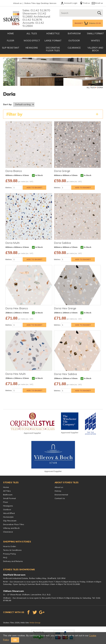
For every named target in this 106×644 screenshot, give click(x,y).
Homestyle (53, 33)
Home (6, 487)
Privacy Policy (9, 554)
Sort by (7, 104)
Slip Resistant (11, 48)
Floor (11, 41)
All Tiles (32, 33)
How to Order (10, 546)
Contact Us (60, 498)
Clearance (74, 48)
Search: (60, 10)
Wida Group (35, 623)
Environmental (61, 495)
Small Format (95, 33)
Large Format (53, 41)
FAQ (5, 557)
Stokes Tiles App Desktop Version (40, 3)
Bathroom (74, 33)
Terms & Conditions (12, 550)
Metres (9, 187)
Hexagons (32, 48)
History (58, 491)
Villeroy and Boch (95, 49)
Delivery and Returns (13, 561)
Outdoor (74, 41)
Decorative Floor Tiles (53, 49)
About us (17, 3)
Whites (95, 41)
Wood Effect (32, 41)
